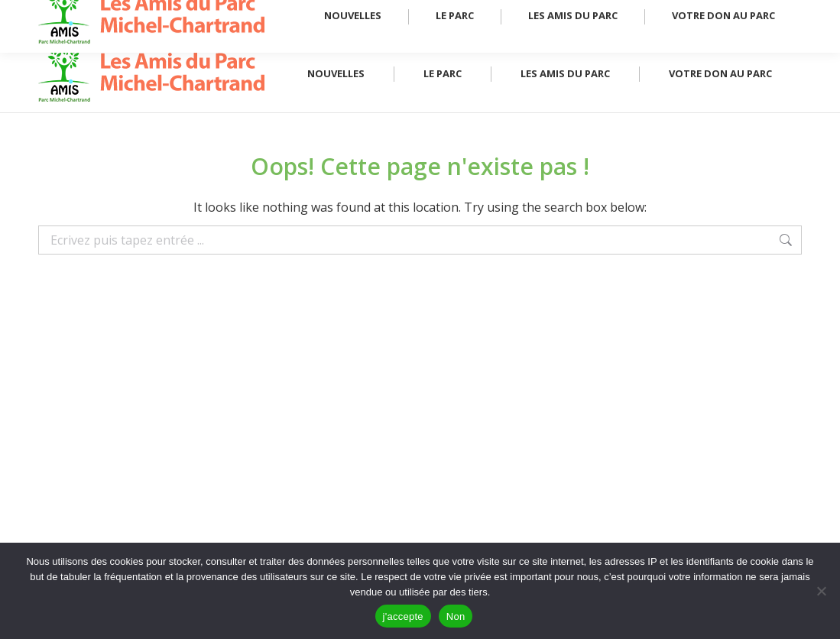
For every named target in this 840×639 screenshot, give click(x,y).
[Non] (821, 591)
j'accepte (403, 616)
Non (456, 616)
